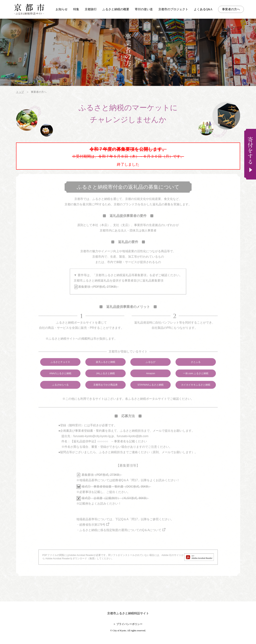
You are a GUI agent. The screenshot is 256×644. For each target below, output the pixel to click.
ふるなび (151, 367)
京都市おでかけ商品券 (105, 390)
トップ (20, 92)
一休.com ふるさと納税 (196, 379)
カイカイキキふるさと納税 (196, 390)
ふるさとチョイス (60, 367)
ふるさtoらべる (60, 390)
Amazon (151, 379)
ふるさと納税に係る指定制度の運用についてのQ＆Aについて (120, 536)
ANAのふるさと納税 (60, 379)
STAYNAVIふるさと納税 (151, 390)
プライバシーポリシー (129, 624)
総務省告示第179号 (92, 530)
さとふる (196, 367)
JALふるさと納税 (105, 379)
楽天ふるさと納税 (105, 367)
